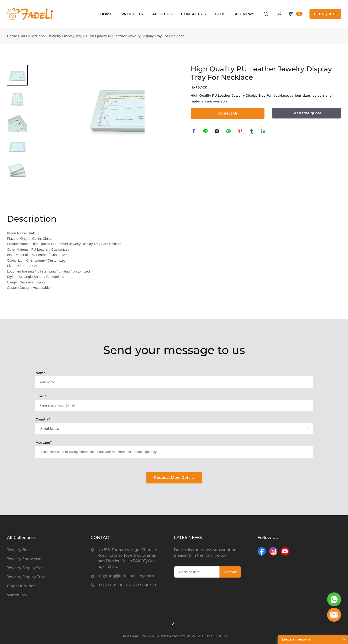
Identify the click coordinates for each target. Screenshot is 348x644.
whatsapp (229, 132)
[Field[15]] (174, 382)
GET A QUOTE (325, 14)
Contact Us (228, 113)
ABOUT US (162, 14)
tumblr (252, 132)
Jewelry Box (18, 550)
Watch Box (17, 595)
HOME (106, 14)
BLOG (220, 14)
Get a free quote (306, 113)
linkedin (264, 132)
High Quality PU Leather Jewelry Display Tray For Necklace (135, 36)
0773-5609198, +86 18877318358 (127, 585)
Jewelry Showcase (24, 559)
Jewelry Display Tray (65, 36)
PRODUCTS (132, 14)
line (206, 132)
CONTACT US (193, 14)
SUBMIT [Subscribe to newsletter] (230, 572)
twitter (217, 132)
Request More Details (174, 478)
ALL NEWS (245, 14)
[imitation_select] (167, 429)
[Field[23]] (174, 452)
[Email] (197, 572)
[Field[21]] (174, 405)
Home (12, 36)
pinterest (241, 132)
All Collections (33, 36)
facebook (194, 132)
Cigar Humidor (21, 586)
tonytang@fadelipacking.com (126, 576)
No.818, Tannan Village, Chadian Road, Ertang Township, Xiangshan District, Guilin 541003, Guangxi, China (127, 558)
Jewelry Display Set (25, 568)
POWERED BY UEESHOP (207, 636)
